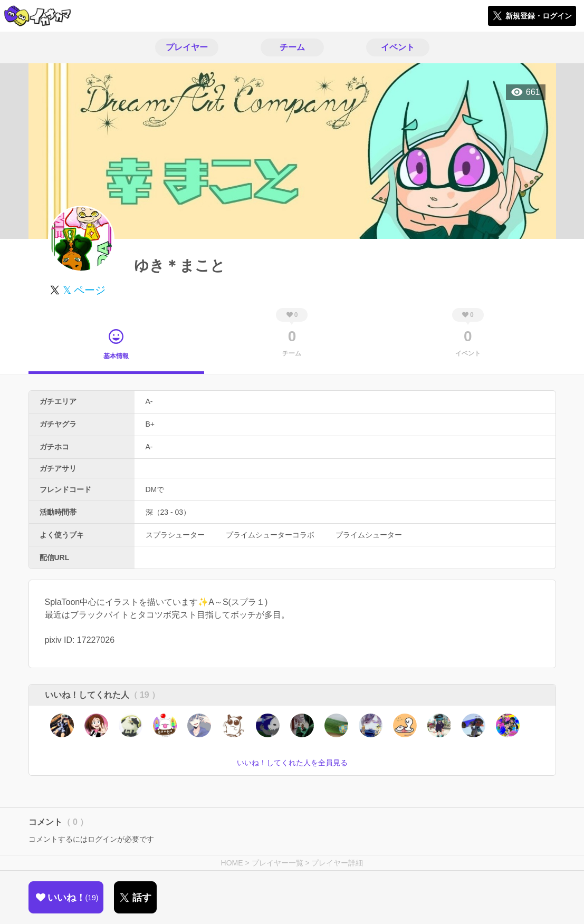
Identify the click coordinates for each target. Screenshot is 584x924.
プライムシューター (369, 535)
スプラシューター (175, 535)
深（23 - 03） (168, 512)
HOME (232, 863)
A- (149, 401)
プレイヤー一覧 (277, 863)
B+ (150, 424)
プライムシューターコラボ (270, 535)
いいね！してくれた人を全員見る (292, 763)
